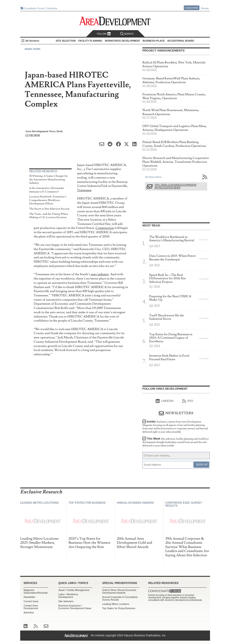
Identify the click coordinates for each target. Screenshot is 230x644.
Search (127, 34)
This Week (176, 442)
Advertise (52, 8)
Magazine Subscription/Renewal (35, 591)
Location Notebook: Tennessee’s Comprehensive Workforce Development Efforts (48, 200)
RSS (188, 401)
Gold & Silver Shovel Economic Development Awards (119, 591)
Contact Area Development (31, 607)
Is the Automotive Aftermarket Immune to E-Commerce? (47, 190)
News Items (33, 49)
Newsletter (29, 597)
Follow (104, 34)
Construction (105, 228)
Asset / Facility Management (74, 590)
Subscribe (192, 8)
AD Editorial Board (181, 41)
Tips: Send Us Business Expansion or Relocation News (175, 186)
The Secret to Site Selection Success (49, 209)
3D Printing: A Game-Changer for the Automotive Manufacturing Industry (49, 179)
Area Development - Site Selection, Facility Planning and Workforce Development (115, 21)
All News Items (153, 177)
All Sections (32, 41)
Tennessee (84, 190)
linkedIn (165, 401)
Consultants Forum (34, 8)
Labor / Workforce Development (68, 596)
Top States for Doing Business (119, 608)
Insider (175, 427)
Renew (205, 8)
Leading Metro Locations (116, 604)
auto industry (100, 274)
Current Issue (31, 601)
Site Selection (66, 601)
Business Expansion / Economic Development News (75, 607)
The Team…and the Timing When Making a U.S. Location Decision (49, 216)
